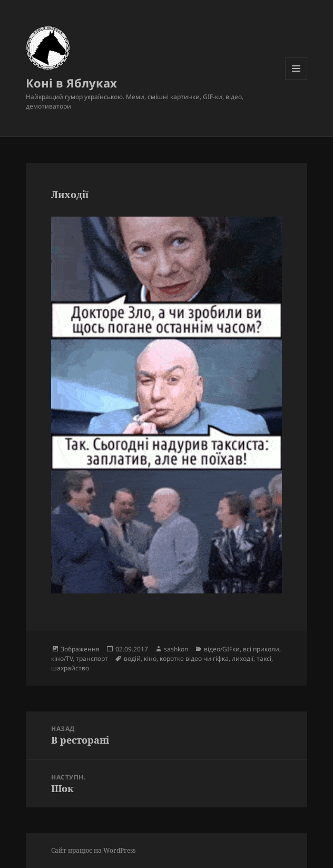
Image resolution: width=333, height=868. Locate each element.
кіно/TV (62, 659)
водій (132, 659)
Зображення (80, 649)
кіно (150, 659)
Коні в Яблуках (71, 83)
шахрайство (70, 668)
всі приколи (261, 649)
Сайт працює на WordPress (93, 850)
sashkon (176, 649)
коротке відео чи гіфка (194, 659)
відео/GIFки (222, 649)
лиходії (243, 659)
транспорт (92, 659)
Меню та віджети (296, 79)
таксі (264, 659)
